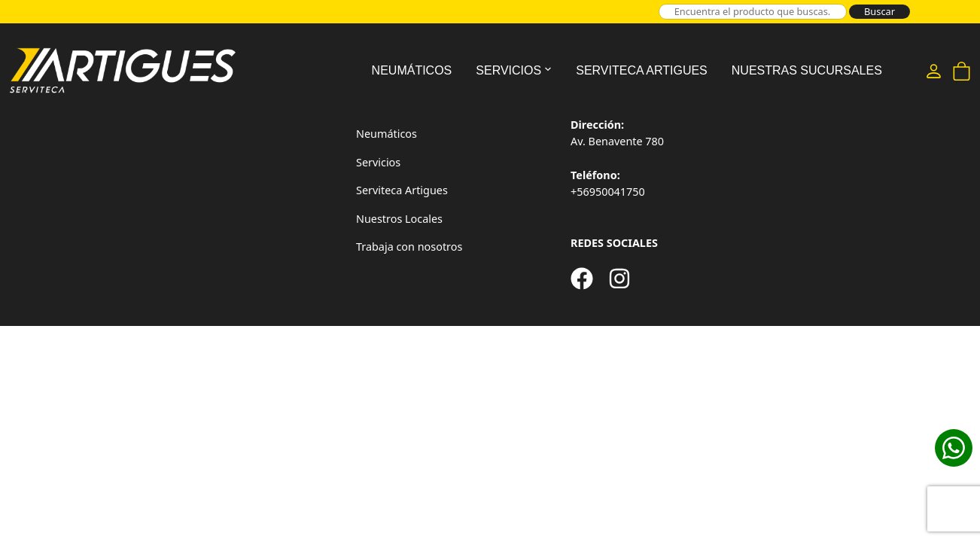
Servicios (378, 162)
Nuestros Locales (399, 219)
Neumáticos (412, 70)
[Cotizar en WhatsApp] (954, 448)
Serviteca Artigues (642, 70)
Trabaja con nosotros (409, 247)
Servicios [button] (508, 70)
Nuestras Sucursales (807, 70)
